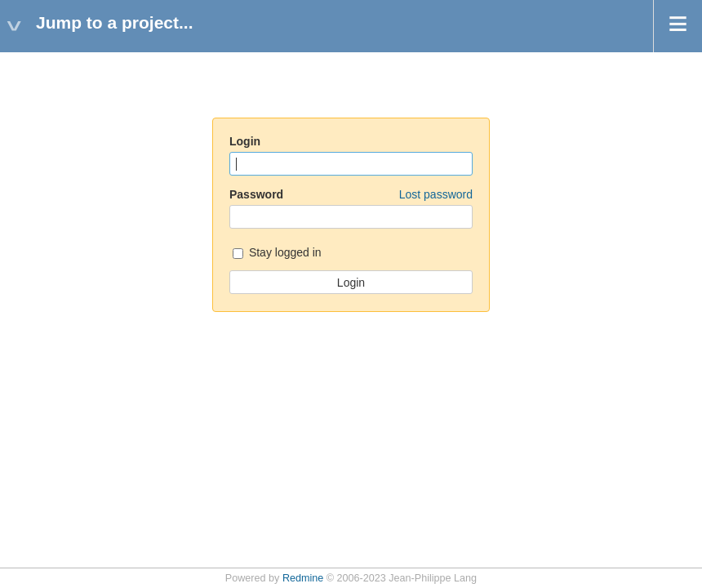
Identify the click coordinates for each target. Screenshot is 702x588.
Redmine (303, 578)
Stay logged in (277, 254)
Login (245, 141)
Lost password (436, 194)
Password (351, 194)
